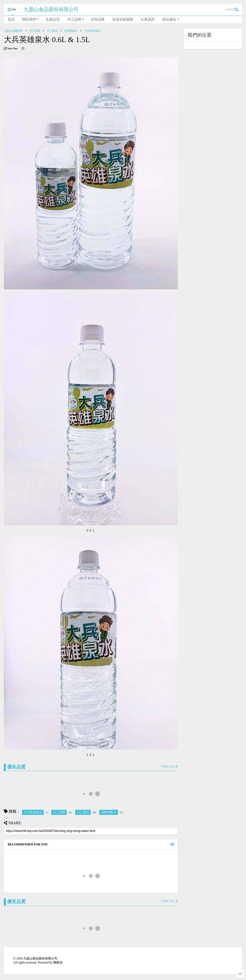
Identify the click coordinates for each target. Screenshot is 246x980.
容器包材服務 (123, 19)
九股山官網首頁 (13, 31)
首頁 (11, 19)
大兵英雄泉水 (93, 31)
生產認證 (148, 19)
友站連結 (171, 19)
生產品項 (53, 19)
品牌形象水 (71, 31)
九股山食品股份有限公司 (51, 10)
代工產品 (52, 31)
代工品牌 (76, 19)
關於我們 (31, 19)
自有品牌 (98, 19)
